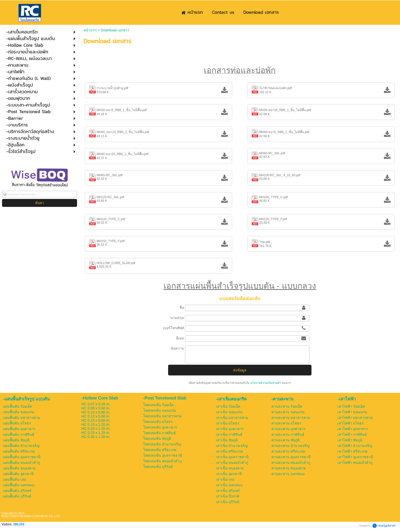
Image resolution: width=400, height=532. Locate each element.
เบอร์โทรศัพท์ (173, 328)
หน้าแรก (90, 30)
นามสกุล (177, 318)
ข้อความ (177, 348)
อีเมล (180, 338)
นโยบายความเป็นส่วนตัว (266, 383)
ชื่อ (182, 308)
